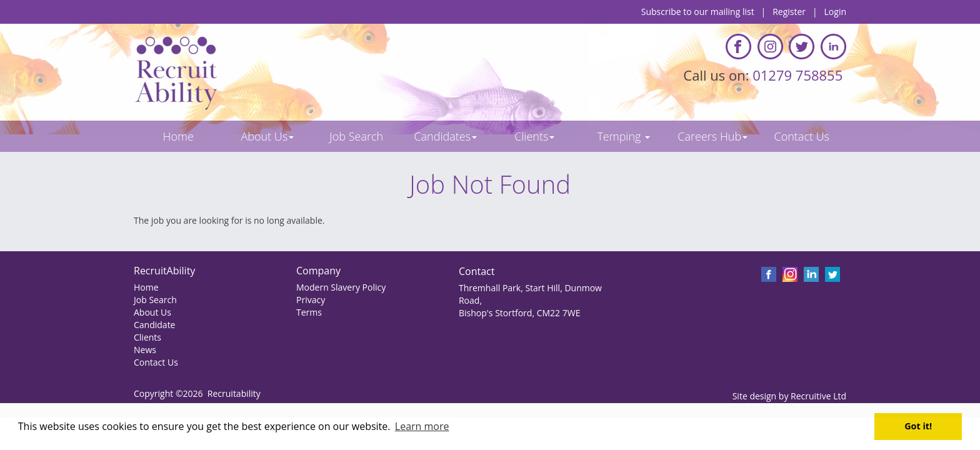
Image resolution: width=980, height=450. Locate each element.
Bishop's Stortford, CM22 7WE (519, 313)
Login (835, 12)
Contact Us (156, 362)
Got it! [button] (918, 426)
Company (318, 271)
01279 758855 (799, 75)
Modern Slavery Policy (341, 287)
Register (789, 12)
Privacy (311, 300)
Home (146, 287)
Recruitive (811, 396)
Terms (309, 312)
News (145, 350)
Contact (477, 271)
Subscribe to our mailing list (698, 12)
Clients (147, 337)
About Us (152, 312)
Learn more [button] (422, 426)
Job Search (155, 300)
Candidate (154, 325)
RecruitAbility (164, 271)
